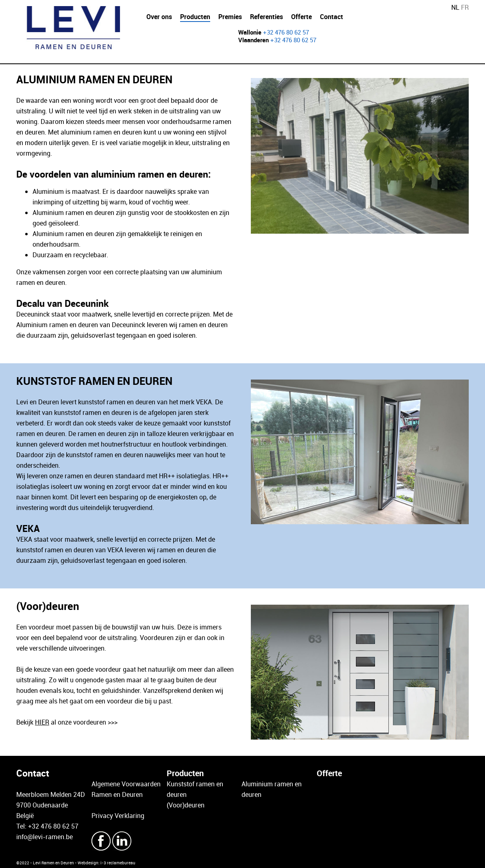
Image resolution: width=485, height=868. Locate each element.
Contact (332, 17)
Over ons (159, 17)
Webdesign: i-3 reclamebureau (107, 863)
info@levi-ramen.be (45, 837)
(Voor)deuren (186, 805)
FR (465, 7)
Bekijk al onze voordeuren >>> (67, 722)
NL (455, 7)
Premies (230, 17)
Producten (195, 17)
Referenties (266, 17)
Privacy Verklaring (118, 816)
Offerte (301, 17)
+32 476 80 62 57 (286, 32)
